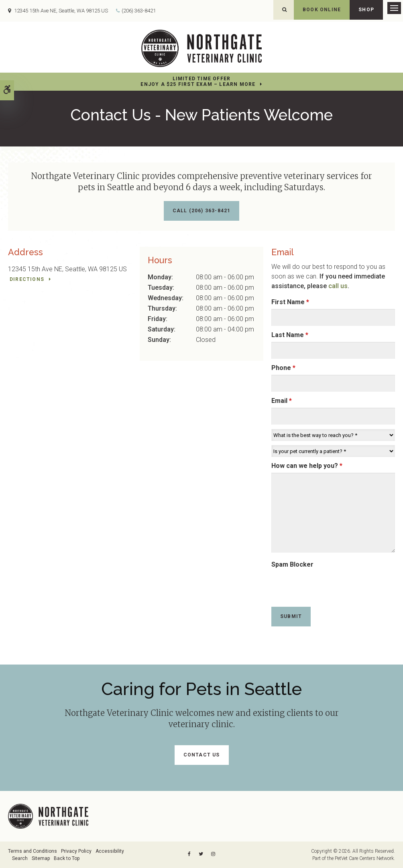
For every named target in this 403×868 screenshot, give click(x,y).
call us (338, 286)
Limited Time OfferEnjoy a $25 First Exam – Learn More (198, 82)
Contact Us (202, 755)
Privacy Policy (76, 851)
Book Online (322, 10)
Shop (366, 10)
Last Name (290, 335)
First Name (290, 302)
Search (20, 858)
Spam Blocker (292, 564)
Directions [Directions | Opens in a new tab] (27, 279)
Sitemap (41, 858)
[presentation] (318, 583)
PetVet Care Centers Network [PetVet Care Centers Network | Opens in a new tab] (364, 858)
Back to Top (67, 858)
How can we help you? (307, 466)
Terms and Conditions (33, 851)
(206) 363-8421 (139, 11)
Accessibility (110, 851)
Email (282, 401)
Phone (283, 368)
